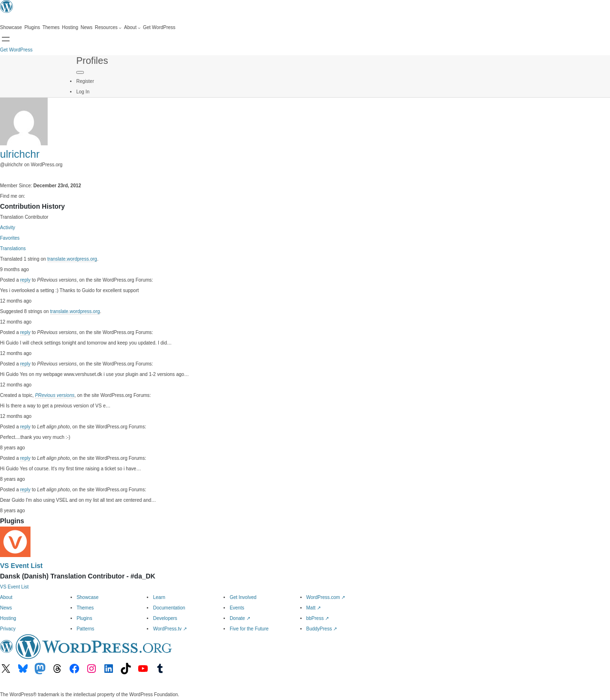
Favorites (10, 238)
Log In (83, 92)
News (6, 608)
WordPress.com (326, 597)
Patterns (86, 629)
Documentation (169, 608)
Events (237, 608)
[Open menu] (6, 39)
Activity (8, 228)
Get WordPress (16, 50)
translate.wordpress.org (72, 259)
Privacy (8, 629)
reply (25, 280)
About (6, 597)
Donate (240, 618)
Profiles (92, 61)
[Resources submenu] (108, 28)
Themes (85, 608)
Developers (165, 618)
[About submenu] (132, 28)
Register (85, 81)
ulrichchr (20, 154)
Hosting (8, 618)
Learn (159, 597)
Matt (314, 608)
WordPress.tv (170, 629)
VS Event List (21, 566)
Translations (13, 249)
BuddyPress (322, 629)
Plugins (85, 618)
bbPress (318, 618)
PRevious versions (55, 395)
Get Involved (243, 597)
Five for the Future (249, 629)
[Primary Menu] (80, 72)
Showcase (88, 597)
